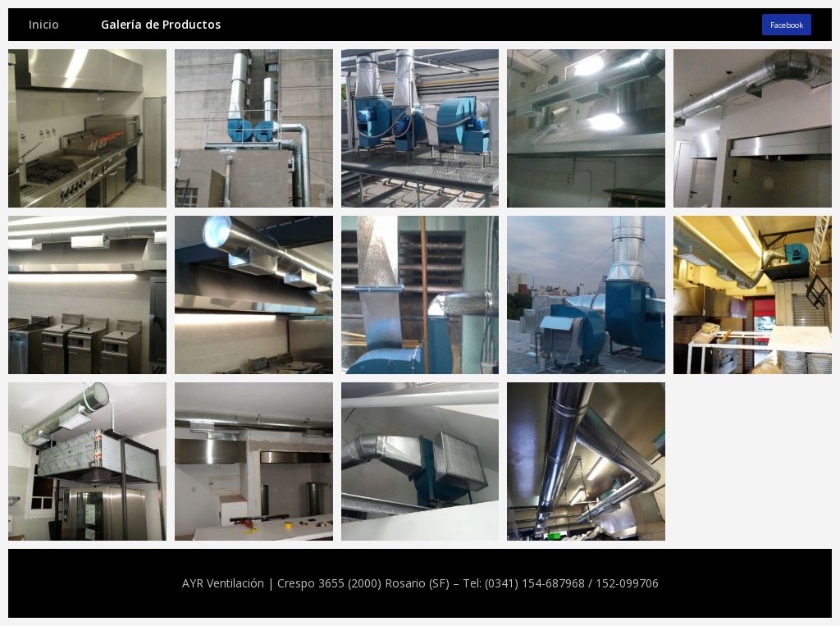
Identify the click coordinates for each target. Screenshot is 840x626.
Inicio (44, 24)
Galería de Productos (161, 24)
